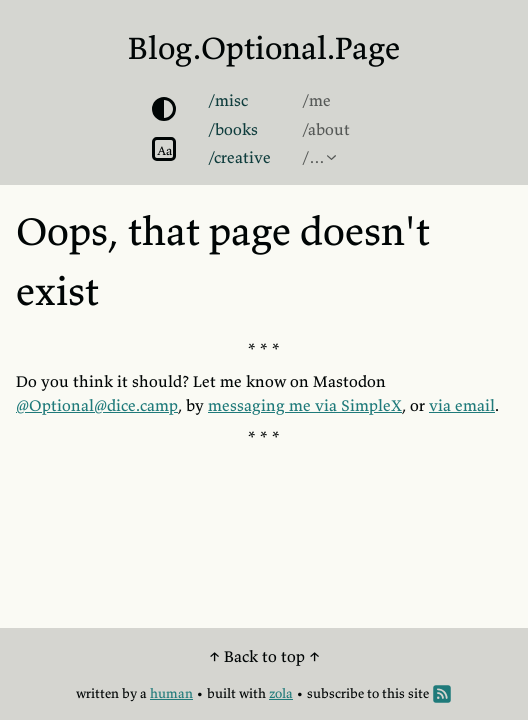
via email (462, 405)
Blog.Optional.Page (264, 48)
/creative (239, 157)
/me (316, 100)
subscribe (335, 693)
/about (326, 129)
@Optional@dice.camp (97, 405)
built (221, 693)
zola (281, 693)
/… (313, 157)
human (171, 693)
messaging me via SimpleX (305, 405)
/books (233, 129)
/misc (228, 100)
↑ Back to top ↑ (264, 656)
